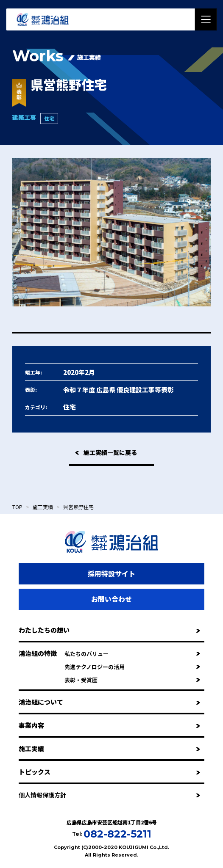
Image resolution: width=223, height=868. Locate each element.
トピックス (109, 772)
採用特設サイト (111, 573)
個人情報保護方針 (109, 795)
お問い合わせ (111, 599)
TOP (17, 507)
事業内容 (109, 725)
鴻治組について (109, 702)
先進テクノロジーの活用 (132, 667)
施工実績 (43, 507)
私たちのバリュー (132, 654)
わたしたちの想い (109, 630)
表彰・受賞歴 (132, 680)
